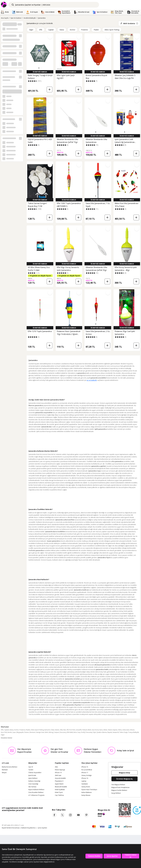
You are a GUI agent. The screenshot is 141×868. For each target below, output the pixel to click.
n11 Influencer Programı (36, 795)
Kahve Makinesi (87, 792)
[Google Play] (24, 816)
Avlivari (132, 730)
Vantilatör (85, 784)
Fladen (96, 30)
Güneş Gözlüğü (87, 775)
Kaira (101, 730)
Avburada (126, 730)
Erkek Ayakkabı (60, 790)
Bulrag (51, 732)
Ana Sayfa (5, 18)
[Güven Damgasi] (137, 810)
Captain (51, 30)
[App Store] (9, 816)
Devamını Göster (7, 738)
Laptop (84, 781)
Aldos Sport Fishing (112, 30)
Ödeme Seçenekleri (35, 773)
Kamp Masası (86, 795)
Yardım (31, 770)
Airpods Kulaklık (60, 778)
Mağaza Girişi (124, 773)
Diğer (31, 30)
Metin (90, 730)
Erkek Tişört (59, 792)
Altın (56, 767)
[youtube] (78, 817)
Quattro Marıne (102, 732)
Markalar (5, 770)
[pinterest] (86, 817)
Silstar (105, 730)
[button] (39, 68)
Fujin (94, 732)
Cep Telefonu (59, 795)
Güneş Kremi (86, 787)
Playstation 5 (59, 781)
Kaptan (115, 730)
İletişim (4, 773)
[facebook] (54, 817)
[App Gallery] (37, 816)
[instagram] (70, 817)
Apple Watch (59, 784)
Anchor (73, 30)
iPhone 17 (85, 773)
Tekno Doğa (123, 732)
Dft (68, 730)
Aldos (120, 730)
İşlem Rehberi (33, 778)
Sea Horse (95, 730)
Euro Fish (4, 732)
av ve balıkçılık (92, 380)
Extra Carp (77, 732)
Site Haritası (32, 787)
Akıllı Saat (58, 775)
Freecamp (89, 732)
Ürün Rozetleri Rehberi (36, 792)
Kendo (10, 732)
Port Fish (72, 730)
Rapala (110, 732)
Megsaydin (20, 732)
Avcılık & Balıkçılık (30, 18)
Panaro (27, 732)
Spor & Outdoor (16, 18)
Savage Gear (40, 732)
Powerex (84, 30)
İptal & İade (32, 775)
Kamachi (47, 730)
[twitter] (62, 817)
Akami (110, 730)
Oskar (53, 730)
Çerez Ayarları (42, 828)
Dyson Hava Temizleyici (89, 790)
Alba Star (63, 730)
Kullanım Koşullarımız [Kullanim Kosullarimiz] (28, 828)
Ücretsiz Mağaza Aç (124, 779)
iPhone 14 (58, 773)
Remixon (33, 732)
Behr (47, 732)
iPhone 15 (85, 767)
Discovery (63, 732)
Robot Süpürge (60, 770)
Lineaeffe (79, 730)
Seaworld (116, 732)
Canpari (56, 732)
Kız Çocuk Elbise (87, 770)
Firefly (83, 732)
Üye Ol (31, 767)
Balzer (57, 730)
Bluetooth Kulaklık (61, 787)
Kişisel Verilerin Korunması (11, 828)
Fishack (85, 730)
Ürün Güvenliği (33, 784)
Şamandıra (42, 18)
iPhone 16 (85, 778)
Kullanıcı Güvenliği (34, 781)
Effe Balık (70, 732)
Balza (62, 30)
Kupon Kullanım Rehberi (36, 790)
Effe (41, 30)
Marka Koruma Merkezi (10, 767)
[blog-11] (104, 815)
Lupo (14, 732)
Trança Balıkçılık (133, 732)
